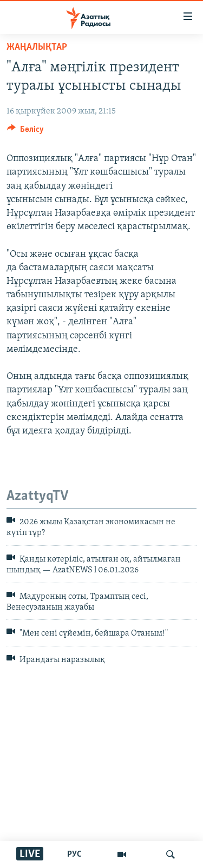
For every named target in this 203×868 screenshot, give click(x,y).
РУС (74, 854)
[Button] (25, 132)
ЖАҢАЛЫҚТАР (37, 47)
